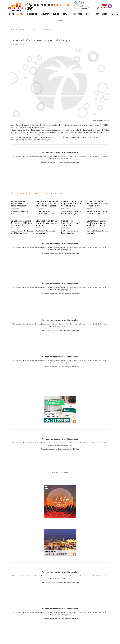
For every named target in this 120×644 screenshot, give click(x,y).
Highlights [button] (32, 14)
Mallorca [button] (45, 14)
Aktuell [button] (20, 14)
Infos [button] (88, 14)
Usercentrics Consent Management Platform (64, 162)
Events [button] (56, 14)
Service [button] (66, 14)
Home (12, 14)
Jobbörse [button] (78, 14)
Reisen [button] (104, 14)
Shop (97, 14)
